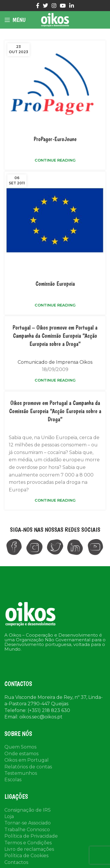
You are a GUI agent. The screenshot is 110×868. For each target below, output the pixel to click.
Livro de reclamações (29, 849)
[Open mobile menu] (15, 20)
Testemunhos (21, 773)
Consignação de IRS (28, 810)
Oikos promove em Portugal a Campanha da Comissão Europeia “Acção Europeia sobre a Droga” (55, 411)
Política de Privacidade (31, 836)
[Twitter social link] (45, 6)
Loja (9, 816)
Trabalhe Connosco (27, 830)
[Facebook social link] (38, 6)
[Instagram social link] (54, 6)
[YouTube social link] (63, 6)
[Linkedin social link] (72, 6)
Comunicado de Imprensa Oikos (55, 362)
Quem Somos (20, 747)
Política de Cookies (26, 856)
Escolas (13, 780)
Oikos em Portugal (27, 760)
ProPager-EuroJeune (55, 139)
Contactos (16, 862)
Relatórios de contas (28, 767)
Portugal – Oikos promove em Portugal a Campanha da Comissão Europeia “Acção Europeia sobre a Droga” (55, 336)
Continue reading (55, 160)
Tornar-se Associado (28, 823)
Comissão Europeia (55, 284)
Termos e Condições (28, 843)
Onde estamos (21, 754)
